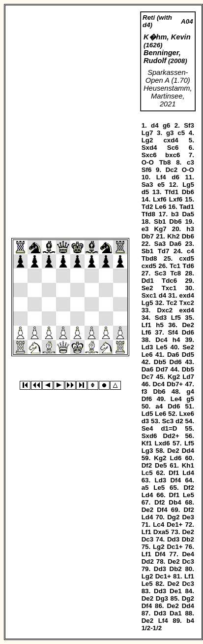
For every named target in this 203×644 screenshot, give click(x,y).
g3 (170, 133)
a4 (159, 406)
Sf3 (189, 125)
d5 (145, 192)
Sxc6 (149, 155)
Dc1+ (174, 547)
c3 (190, 162)
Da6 (175, 244)
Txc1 (169, 288)
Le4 (176, 399)
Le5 (161, 347)
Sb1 (160, 221)
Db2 (188, 539)
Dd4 (188, 451)
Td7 (164, 251)
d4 (155, 125)
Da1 (175, 613)
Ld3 (147, 347)
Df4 (176, 480)
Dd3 (173, 539)
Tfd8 (148, 214)
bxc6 (173, 155)
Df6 (147, 399)
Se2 (147, 288)
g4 (190, 391)
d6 (175, 177)
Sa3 (147, 185)
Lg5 (188, 185)
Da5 (188, 214)
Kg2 (174, 377)
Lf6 (146, 332)
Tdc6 (169, 281)
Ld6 (176, 458)
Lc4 (159, 525)
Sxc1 (149, 295)
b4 (190, 621)
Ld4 (188, 473)
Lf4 (161, 177)
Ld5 (147, 414)
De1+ (174, 525)
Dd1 (148, 281)
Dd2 (148, 561)
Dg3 (162, 598)
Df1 (174, 473)
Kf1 (147, 443)
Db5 (160, 362)
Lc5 (147, 473)
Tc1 (175, 266)
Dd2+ (171, 436)
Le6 (160, 207)
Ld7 (188, 377)
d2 (179, 421)
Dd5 (188, 355)
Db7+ (175, 384)
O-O (148, 162)
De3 (188, 517)
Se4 (147, 428)
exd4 (187, 295)
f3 (145, 391)
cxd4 (171, 140)
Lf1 (146, 325)
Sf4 (173, 332)
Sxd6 (149, 436)
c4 (190, 251)
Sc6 (173, 148)
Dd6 (188, 332)
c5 (181, 133)
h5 (160, 325)
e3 (145, 229)
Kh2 (173, 236)
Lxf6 (159, 199)
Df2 (147, 465)
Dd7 (162, 369)
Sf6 (147, 170)
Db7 (148, 236)
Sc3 (160, 273)
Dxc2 (165, 310)
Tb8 (165, 162)
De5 (161, 465)
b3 (175, 214)
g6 (167, 125)
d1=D (169, 428)
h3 (190, 229)
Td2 (147, 207)
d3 (145, 421)
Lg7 (147, 133)
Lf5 (176, 318)
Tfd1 (172, 192)
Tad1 (187, 207)
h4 (176, 340)
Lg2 (147, 140)
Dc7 (147, 377)
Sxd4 (149, 148)
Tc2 (172, 303)
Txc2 (187, 303)
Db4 (175, 502)
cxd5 (187, 258)
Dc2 (172, 170)
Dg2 (173, 517)
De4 (188, 554)
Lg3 (147, 451)
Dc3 (147, 539)
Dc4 (161, 340)
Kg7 (160, 229)
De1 (175, 591)
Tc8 (175, 273)
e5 (161, 185)
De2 (188, 325)
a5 (145, 488)
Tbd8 (149, 258)
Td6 (188, 266)
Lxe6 (187, 414)
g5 (190, 399)
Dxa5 (161, 532)
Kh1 (188, 465)
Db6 (188, 192)
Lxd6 (162, 443)
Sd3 (161, 318)
